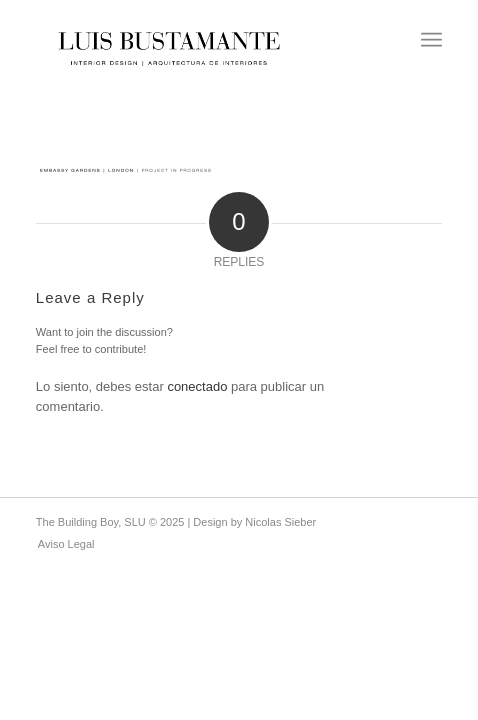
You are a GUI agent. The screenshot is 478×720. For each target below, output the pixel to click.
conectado (197, 386)
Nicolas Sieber (280, 522)
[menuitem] (431, 40)
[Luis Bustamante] (174, 40)
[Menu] (431, 40)
